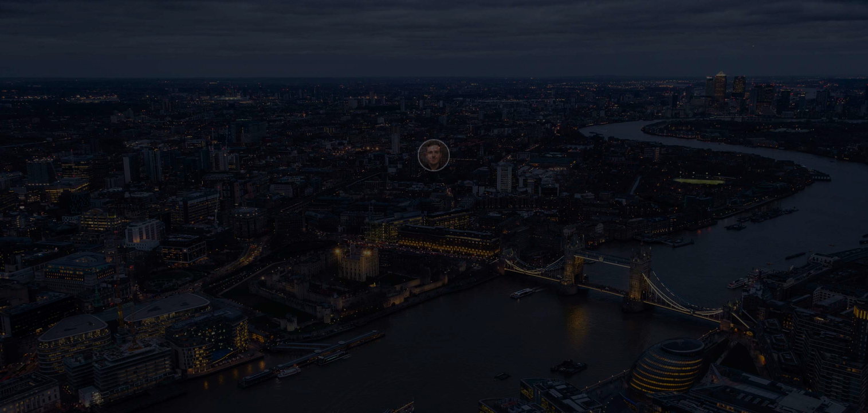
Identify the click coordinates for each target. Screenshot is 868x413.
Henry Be (39, 401)
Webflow (93, 401)
